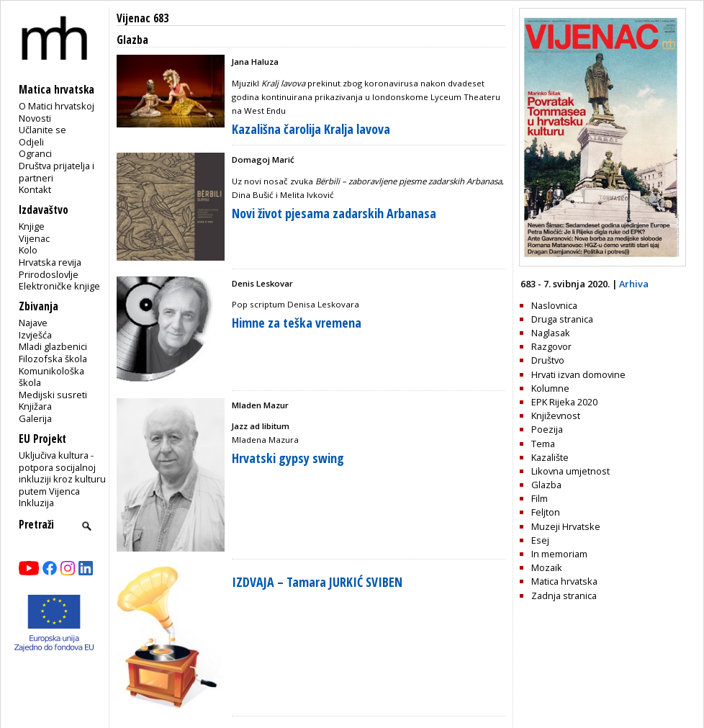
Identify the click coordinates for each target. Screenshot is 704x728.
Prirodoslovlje (49, 274)
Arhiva (634, 284)
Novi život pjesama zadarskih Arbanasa (334, 213)
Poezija (547, 429)
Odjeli (31, 142)
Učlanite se (42, 130)
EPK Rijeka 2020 (564, 402)
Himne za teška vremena (297, 323)
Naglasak (551, 333)
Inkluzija (36, 503)
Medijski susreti (53, 395)
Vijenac (34, 238)
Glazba (546, 485)
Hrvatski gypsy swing (288, 458)
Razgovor (551, 346)
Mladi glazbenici (53, 346)
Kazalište (550, 457)
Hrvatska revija (50, 262)
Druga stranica (562, 319)
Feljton (546, 512)
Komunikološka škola (51, 377)
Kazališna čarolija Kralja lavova (311, 129)
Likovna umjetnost (570, 471)
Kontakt (35, 189)
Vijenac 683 (143, 18)
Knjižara (35, 406)
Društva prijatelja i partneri (57, 172)
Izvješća (35, 335)
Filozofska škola (53, 359)
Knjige (32, 226)
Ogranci (35, 153)
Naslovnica (554, 305)
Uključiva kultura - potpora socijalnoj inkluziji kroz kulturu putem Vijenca (62, 473)
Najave (33, 323)
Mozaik (547, 567)
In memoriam (559, 554)
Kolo (28, 250)
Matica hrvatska (564, 581)
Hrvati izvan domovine (578, 374)
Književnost (556, 415)
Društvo (548, 360)
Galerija (35, 418)
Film (540, 498)
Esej (540, 540)
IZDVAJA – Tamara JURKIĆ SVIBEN (317, 582)
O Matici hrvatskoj (57, 106)
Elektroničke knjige (59, 286)
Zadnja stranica (564, 596)
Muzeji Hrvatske (566, 526)
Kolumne (550, 388)
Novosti (35, 118)
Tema (543, 444)
